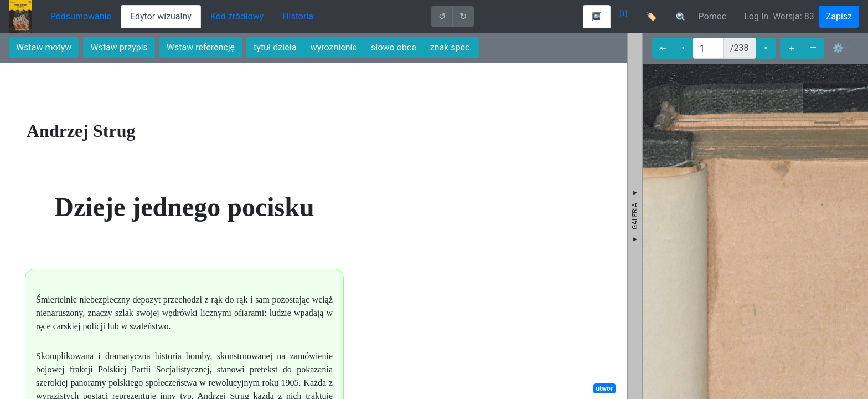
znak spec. (451, 47)
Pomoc (713, 16)
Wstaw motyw (44, 47)
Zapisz (839, 16)
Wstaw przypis (119, 47)
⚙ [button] (838, 48)
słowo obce (394, 47)
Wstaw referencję (201, 47)
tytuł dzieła (275, 47)
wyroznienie (334, 47)
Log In (756, 16)
